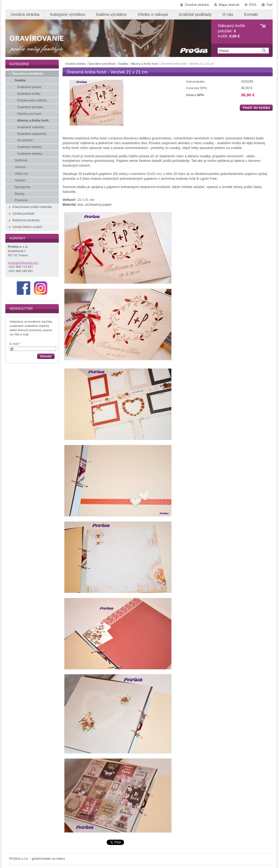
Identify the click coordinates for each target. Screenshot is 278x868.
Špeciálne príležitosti (102, 64)
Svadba (123, 64)
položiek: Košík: (231, 31)
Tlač (269, 5)
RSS (253, 5)
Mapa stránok (229, 5)
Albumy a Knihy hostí (144, 64)
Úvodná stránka (197, 5)
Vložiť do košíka (256, 108)
